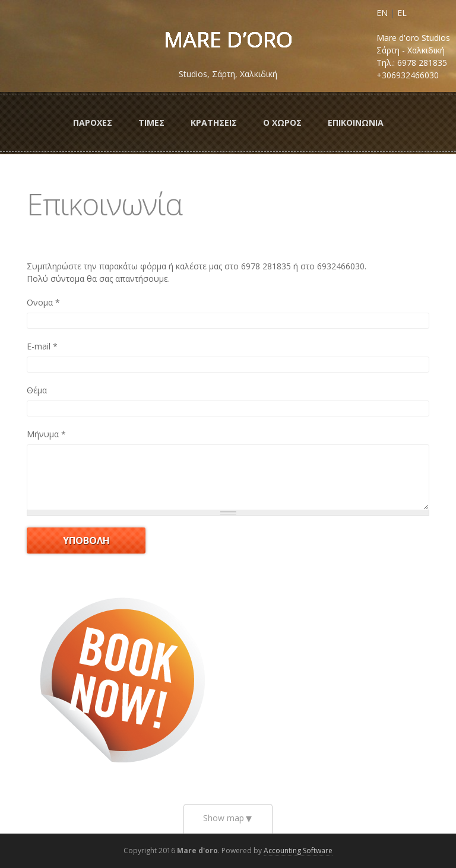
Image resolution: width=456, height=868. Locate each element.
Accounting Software (298, 850)
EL (402, 13)
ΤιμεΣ (151, 123)
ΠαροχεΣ (93, 123)
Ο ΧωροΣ (282, 123)
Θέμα (37, 390)
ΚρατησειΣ (214, 123)
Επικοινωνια (356, 123)
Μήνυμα (46, 434)
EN (382, 13)
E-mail (42, 346)
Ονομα (43, 302)
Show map (224, 818)
